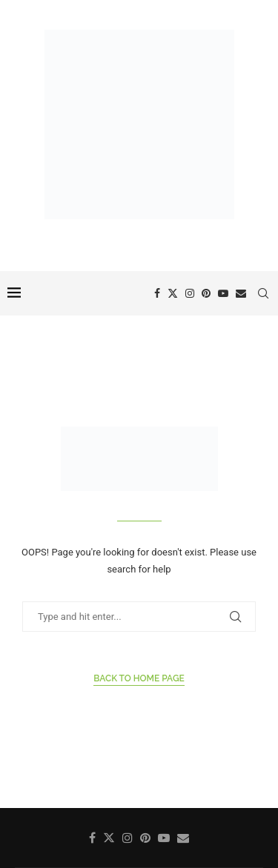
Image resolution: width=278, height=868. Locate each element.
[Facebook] (157, 293)
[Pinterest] (206, 293)
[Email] (241, 293)
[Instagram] (190, 293)
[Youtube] (223, 293)
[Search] (263, 293)
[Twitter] (173, 293)
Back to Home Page (139, 678)
